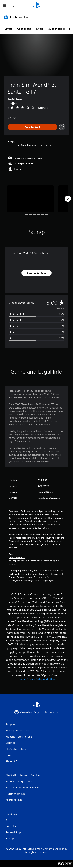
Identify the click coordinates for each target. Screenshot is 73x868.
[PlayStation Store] (17, 17)
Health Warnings (17, 557)
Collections (24, 29)
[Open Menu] (4, 6)
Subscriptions (57, 29)
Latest (8, 29)
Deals (40, 29)
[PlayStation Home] (36, 5)
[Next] (68, 199)
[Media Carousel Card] (30, 199)
